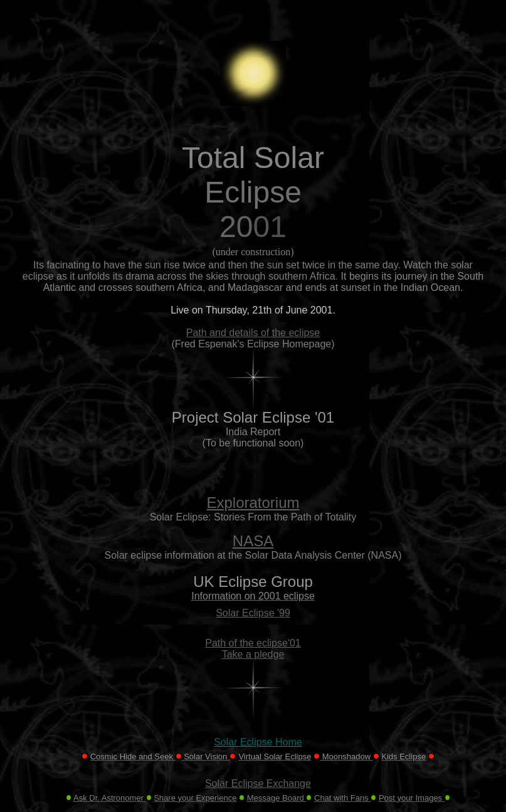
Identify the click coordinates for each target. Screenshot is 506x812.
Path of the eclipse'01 (253, 643)
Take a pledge (253, 654)
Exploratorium (253, 503)
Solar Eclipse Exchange (258, 783)
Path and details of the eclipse (253, 333)
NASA (253, 541)
